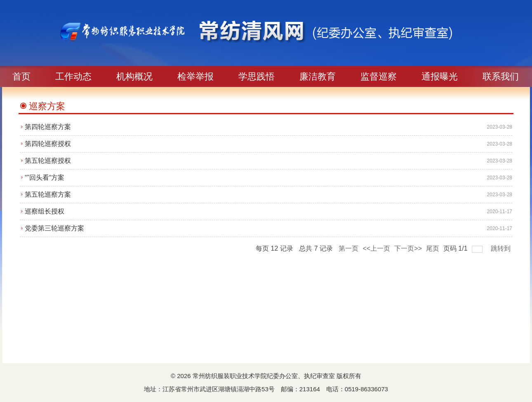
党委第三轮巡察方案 (54, 228)
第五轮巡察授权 (48, 161)
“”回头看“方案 (45, 177)
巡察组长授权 (45, 211)
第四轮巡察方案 (48, 127)
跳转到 (501, 248)
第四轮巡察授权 (48, 144)
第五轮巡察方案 (48, 194)
